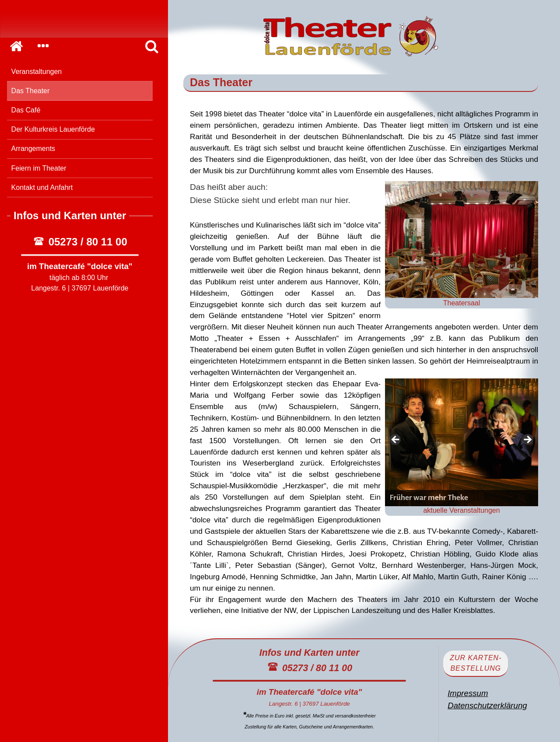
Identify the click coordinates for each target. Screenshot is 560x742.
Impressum (468, 693)
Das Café (26, 110)
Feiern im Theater (39, 168)
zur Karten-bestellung (476, 663)
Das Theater (31, 91)
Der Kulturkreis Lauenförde (53, 129)
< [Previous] (396, 440)
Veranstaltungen (37, 72)
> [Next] (527, 440)
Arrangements (33, 149)
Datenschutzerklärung (487, 705)
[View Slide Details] (462, 442)
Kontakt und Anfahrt (42, 187)
